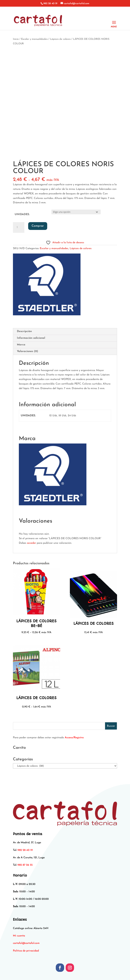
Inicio (16, 39)
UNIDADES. (22, 214)
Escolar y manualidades (34, 39)
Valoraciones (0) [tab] (28, 351)
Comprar (38, 226)
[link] (26, 943)
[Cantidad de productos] (19, 227)
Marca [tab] (21, 345)
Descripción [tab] (24, 331)
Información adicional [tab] (31, 338)
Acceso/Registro (74, 738)
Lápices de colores (60, 39)
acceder (32, 543)
